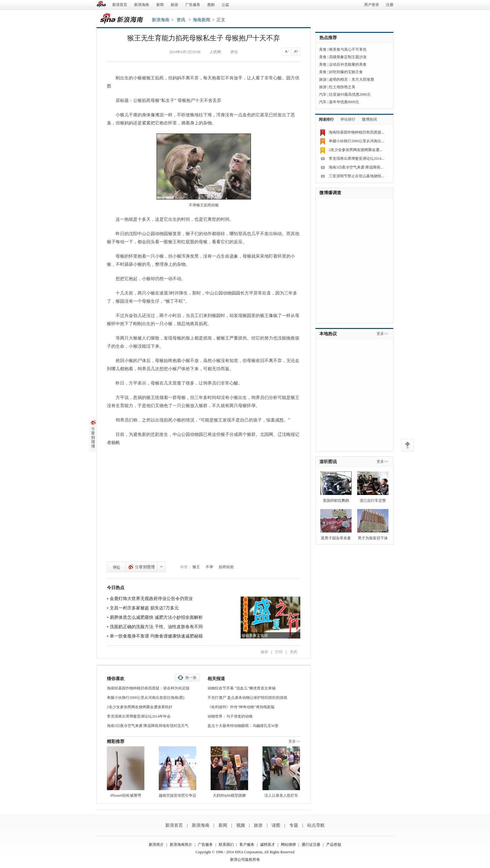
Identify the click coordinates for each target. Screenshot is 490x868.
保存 (264, 652)
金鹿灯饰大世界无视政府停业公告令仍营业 (151, 599)
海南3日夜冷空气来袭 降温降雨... (356, 167)
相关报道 (216, 679)
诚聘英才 (267, 845)
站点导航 (316, 825)
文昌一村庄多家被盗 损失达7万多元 (144, 608)
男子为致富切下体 (373, 538)
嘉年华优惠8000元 (344, 102)
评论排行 (348, 119)
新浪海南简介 (181, 845)
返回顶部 (407, 445)
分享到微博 (141, 567)
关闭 (293, 652)
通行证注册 (311, 845)
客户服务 (247, 845)
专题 (294, 825)
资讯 (181, 20)
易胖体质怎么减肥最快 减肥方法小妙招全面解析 (156, 617)
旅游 (174, 5)
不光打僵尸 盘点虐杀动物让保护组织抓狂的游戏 (247, 698)
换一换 (191, 678)
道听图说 (328, 462)
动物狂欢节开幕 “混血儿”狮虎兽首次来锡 (242, 688)
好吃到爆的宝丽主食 (346, 72)
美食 (323, 49)
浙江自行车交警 (373, 501)
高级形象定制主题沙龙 (348, 57)
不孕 (209, 567)
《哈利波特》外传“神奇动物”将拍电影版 (241, 707)
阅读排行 (326, 119)
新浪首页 (120, 5)
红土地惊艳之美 (342, 87)
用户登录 (372, 5)
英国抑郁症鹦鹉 (336, 501)
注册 (390, 5)
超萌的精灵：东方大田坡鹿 (352, 79)
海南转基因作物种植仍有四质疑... (356, 132)
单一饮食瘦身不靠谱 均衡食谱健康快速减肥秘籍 (156, 636)
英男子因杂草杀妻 (336, 538)
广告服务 (193, 5)
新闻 (160, 5)
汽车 (323, 94)
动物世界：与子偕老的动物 (230, 716)
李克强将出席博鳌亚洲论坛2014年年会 (139, 716)
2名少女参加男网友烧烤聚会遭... (355, 150)
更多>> (294, 741)
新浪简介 (156, 845)
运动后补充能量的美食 (348, 64)
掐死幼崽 (226, 567)
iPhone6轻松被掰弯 (125, 795)
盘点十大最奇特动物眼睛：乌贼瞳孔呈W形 (243, 726)
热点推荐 (328, 38)
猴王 (196, 567)
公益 (225, 5)
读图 (276, 825)
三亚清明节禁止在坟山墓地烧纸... (356, 176)
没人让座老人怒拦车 (281, 795)
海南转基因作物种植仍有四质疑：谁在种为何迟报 (148, 688)
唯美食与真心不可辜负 (348, 49)
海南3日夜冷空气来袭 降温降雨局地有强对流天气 (148, 726)
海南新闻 (202, 20)
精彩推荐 (116, 742)
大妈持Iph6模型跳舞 (229, 795)
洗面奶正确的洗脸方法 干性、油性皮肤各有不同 (156, 627)
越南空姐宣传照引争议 (177, 795)
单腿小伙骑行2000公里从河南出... (356, 141)
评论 (116, 567)
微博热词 (369, 119)
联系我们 (226, 845)
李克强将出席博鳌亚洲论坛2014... (356, 159)
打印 (279, 652)
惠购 (211, 5)
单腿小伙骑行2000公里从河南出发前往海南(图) (146, 698)
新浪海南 (142, 5)
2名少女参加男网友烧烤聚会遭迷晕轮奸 (140, 707)
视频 (241, 825)
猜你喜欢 (116, 679)
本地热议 (328, 334)
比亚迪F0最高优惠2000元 (350, 94)
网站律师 (288, 845)
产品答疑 (334, 845)
